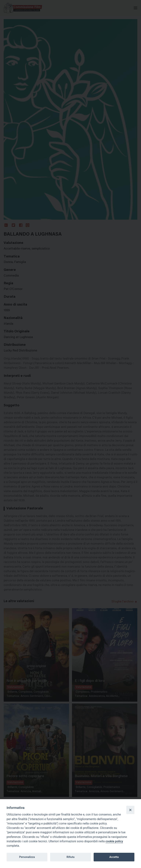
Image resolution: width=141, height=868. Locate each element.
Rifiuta (70, 857)
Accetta (114, 857)
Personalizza (27, 857)
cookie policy (114, 841)
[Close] (130, 810)
